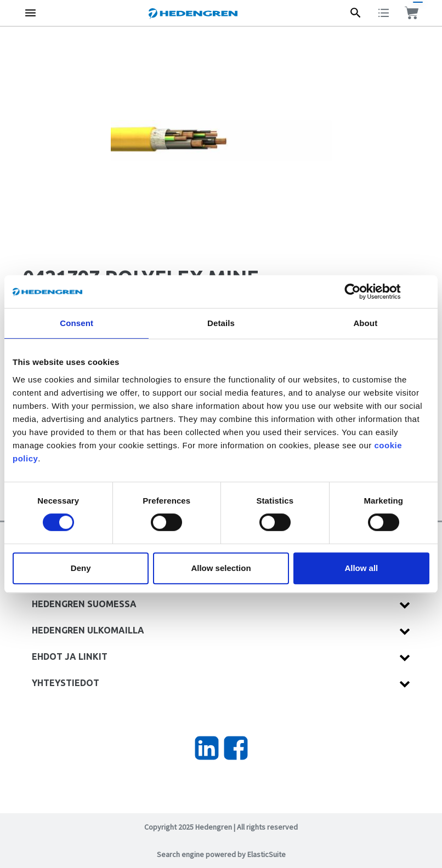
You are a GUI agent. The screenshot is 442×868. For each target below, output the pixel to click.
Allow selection (221, 568)
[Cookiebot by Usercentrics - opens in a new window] (361, 292)
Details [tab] (221, 323)
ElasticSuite (267, 854)
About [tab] (365, 323)
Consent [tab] (76, 323)
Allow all (361, 568)
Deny (81, 568)
